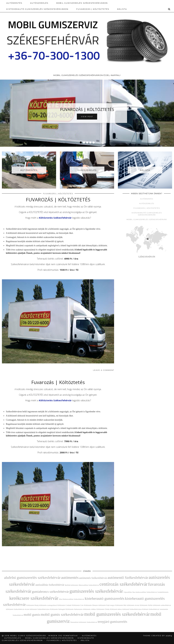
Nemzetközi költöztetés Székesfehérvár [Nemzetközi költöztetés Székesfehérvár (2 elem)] (84, 622)
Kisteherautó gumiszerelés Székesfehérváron (37, 9)
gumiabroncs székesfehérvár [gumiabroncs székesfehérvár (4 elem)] (50, 592)
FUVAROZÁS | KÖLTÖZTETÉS (87, 109)
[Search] (169, 9)
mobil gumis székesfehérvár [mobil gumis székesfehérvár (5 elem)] (62, 614)
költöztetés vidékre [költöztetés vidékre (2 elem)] (90, 609)
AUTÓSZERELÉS (39, 3)
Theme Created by (158, 636)
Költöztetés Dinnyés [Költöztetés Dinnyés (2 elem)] (91, 605)
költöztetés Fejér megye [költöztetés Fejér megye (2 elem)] (107, 605)
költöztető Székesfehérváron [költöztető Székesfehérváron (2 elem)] (132, 609)
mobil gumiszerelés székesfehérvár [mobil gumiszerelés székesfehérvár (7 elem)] (117, 614)
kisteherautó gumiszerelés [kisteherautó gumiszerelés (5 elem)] (105, 598)
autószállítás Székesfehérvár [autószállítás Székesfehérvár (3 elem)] (50, 585)
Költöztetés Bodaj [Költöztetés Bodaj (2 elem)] (33, 605)
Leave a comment (104, 370)
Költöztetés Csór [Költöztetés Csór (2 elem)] (78, 605)
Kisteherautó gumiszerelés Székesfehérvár (147, 214)
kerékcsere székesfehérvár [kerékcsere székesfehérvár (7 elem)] (34, 598)
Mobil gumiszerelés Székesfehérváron (82, 3)
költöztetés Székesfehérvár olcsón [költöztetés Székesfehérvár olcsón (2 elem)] (18, 609)
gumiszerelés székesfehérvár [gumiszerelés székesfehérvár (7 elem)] (96, 591)
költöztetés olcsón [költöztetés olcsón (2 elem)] (133, 605)
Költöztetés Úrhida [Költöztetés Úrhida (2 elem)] (103, 609)
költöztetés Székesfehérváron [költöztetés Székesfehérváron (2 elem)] (40, 609)
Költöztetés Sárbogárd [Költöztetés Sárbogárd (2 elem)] (58, 609)
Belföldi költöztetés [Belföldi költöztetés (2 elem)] (72, 585)
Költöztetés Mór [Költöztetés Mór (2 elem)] (121, 605)
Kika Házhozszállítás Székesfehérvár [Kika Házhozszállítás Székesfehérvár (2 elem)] (72, 599)
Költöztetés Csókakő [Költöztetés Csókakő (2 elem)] (64, 605)
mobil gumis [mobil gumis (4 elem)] (32, 615)
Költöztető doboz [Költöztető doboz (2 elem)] (116, 609)
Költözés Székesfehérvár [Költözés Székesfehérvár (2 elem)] (151, 609)
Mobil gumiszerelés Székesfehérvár (147, 219)
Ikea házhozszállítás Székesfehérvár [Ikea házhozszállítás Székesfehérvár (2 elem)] (145, 592)
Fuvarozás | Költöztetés (93, 9)
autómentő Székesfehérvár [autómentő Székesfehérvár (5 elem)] (128, 578)
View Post (87, 117)
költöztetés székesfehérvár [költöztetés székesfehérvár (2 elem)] (162, 605)
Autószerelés (147, 204)
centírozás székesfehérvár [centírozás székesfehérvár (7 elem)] (124, 584)
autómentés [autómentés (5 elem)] (70, 578)
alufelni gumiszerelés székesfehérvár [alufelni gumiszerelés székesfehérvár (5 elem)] (32, 578)
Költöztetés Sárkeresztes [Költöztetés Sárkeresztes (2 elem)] (74, 609)
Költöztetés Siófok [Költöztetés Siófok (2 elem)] (146, 605)
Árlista (122, 9)
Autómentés (14, 3)
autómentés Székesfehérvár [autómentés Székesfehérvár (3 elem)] (93, 578)
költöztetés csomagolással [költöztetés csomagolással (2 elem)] (48, 605)
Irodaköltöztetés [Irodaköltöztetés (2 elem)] (163, 592)
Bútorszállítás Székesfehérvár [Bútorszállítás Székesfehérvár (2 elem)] (89, 585)
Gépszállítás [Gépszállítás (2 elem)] (128, 592)
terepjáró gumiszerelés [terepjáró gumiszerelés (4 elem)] (112, 622)
